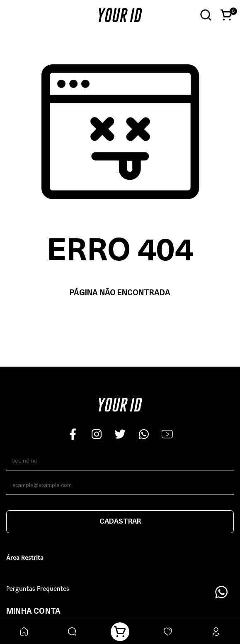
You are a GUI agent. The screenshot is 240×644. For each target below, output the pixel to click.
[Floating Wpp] (221, 592)
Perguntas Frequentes (38, 589)
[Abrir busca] (206, 15)
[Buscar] (72, 632)
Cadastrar (120, 522)
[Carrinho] (120, 632)
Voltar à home (120, 320)
